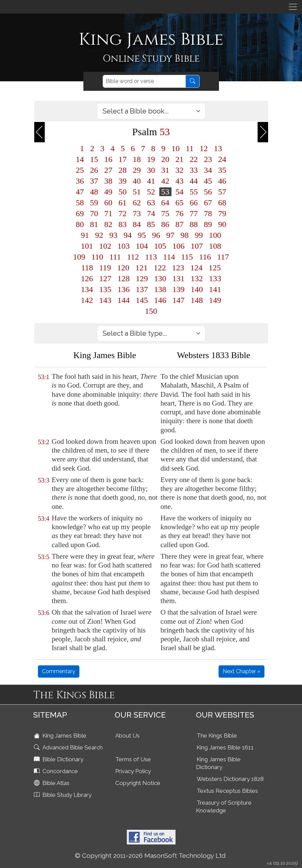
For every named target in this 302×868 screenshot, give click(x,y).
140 (197, 289)
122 (160, 268)
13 (218, 148)
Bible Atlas (52, 783)
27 (108, 170)
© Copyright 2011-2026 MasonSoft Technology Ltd (150, 855)
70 (94, 213)
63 (151, 203)
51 (137, 192)
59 (94, 203)
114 (169, 257)
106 (179, 246)
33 (194, 170)
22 (194, 159)
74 (151, 213)
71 (108, 213)
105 (160, 246)
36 (80, 181)
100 (215, 235)
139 (179, 289)
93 (114, 235)
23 (208, 159)
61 (123, 203)
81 (94, 224)
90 (222, 224)
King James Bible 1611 (225, 747)
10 (176, 148)
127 (105, 278)
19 (151, 159)
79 (222, 213)
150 (151, 311)
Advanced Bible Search (69, 747)
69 (80, 213)
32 (180, 170)
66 (194, 203)
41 (151, 181)
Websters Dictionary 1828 (230, 779)
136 (124, 289)
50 (123, 192)
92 (99, 235)
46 (222, 181)
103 (124, 246)
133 (215, 278)
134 (87, 289)
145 (142, 300)
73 (137, 213)
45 (208, 181)
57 (222, 192)
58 (80, 203)
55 (194, 192)
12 (204, 148)
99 (199, 235)
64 (165, 203)
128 (124, 278)
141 (215, 289)
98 (185, 235)
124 (197, 268)
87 (180, 224)
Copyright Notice (138, 783)
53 (165, 192)
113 (151, 257)
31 (165, 170)
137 (142, 289)
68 (222, 203)
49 (108, 192)
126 (87, 278)
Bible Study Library (63, 795)
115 (187, 257)
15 (94, 159)
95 (142, 235)
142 (87, 300)
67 (208, 203)
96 (156, 235)
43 (180, 181)
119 (105, 268)
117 (223, 257)
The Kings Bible (217, 736)
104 (142, 246)
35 (222, 170)
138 (160, 289)
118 (87, 268)
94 (128, 235)
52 (151, 192)
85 (151, 224)
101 (87, 246)
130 (160, 278)
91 (85, 235)
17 (123, 159)
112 (133, 257)
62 (137, 203)
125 (215, 268)
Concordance (57, 771)
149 (215, 300)
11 (190, 148)
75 (165, 213)
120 (123, 268)
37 (94, 181)
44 (194, 181)
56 (208, 192)
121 (142, 268)
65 (180, 203)
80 (80, 224)
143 (105, 300)
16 (108, 159)
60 (108, 203)
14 (80, 159)
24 (222, 159)
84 (137, 224)
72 (123, 213)
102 (105, 246)
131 (179, 278)
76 (180, 213)
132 (197, 278)
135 (105, 289)
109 (79, 257)
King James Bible (61, 736)
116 (205, 257)
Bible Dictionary (59, 759)
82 (108, 224)
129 (142, 278)
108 (215, 246)
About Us (127, 736)
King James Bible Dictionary (218, 763)
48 (94, 192)
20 (165, 159)
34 (208, 170)
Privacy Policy (133, 771)
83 (123, 224)
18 (137, 159)
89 (208, 224)
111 (115, 257)
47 (80, 192)
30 (151, 170)
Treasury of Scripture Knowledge (224, 807)
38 (108, 181)
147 (179, 300)
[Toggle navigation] (293, 7)
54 (180, 192)
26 (94, 170)
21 (180, 159)
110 (97, 257)
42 (165, 181)
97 (170, 235)
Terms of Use (133, 759)
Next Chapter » (241, 671)
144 (124, 300)
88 (194, 224)
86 (165, 224)
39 (123, 181)
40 (137, 181)
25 (80, 170)
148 (197, 300)
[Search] (144, 81)
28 (123, 170)
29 (137, 170)
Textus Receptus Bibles (227, 791)
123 (178, 268)
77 (194, 213)
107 (197, 246)
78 (208, 213)
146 (160, 300)
